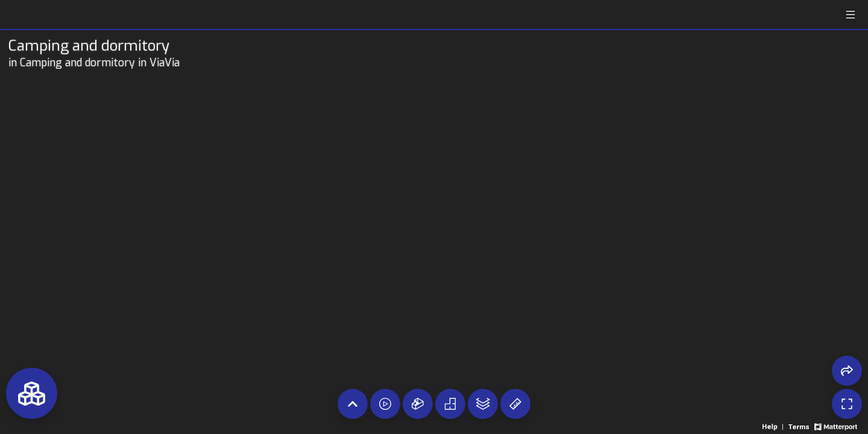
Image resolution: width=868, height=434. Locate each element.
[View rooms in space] (32, 393)
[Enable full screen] (847, 404)
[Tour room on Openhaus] (105, 46)
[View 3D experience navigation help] (774, 426)
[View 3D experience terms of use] (800, 426)
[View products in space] (850, 15)
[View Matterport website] (836, 426)
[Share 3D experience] (847, 371)
